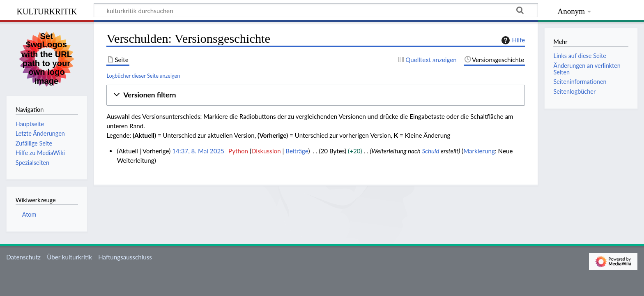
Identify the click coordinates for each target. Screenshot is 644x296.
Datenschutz (23, 257)
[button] (316, 95)
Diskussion (266, 151)
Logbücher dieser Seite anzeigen (143, 76)
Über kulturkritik (69, 257)
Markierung (479, 151)
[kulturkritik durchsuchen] (316, 10)
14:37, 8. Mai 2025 (198, 151)
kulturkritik (47, 10)
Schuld (430, 151)
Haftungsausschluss (125, 257)
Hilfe (512, 40)
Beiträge (297, 151)
